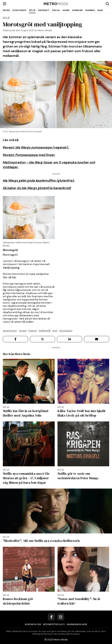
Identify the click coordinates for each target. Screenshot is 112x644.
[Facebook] (51, 617)
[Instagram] (61, 617)
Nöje (32, 10)
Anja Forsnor (10, 331)
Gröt (55, 331)
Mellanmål (45, 331)
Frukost (33, 331)
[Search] (107, 4)
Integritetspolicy (54, 624)
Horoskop (20, 10)
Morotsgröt (66, 331)
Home (66, 10)
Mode (6, 10)
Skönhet (44, 10)
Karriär (78, 10)
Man (100, 10)
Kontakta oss (33, 624)
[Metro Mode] (56, 4)
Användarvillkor (77, 624)
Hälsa (56, 10)
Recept (23, 331)
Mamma (90, 10)
